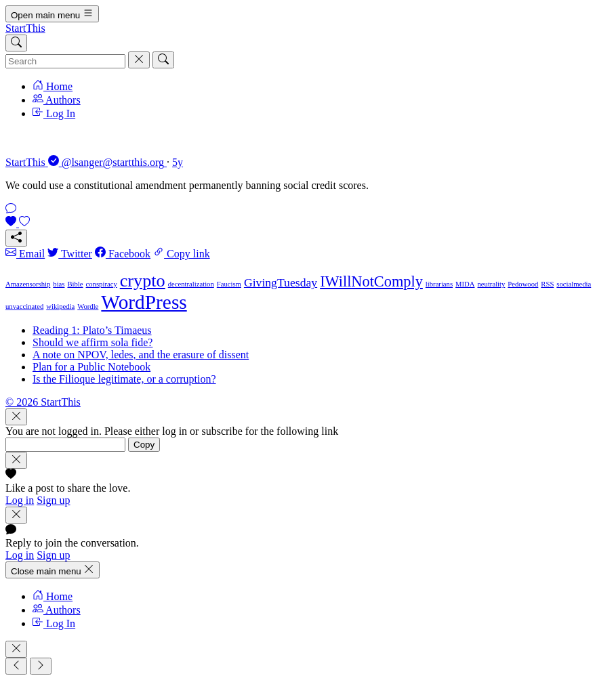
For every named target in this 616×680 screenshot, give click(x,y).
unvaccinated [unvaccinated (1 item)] (24, 306)
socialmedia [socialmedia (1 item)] (574, 284)
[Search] (16, 43)
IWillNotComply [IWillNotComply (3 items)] (371, 281)
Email (25, 254)
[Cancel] (139, 60)
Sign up (53, 500)
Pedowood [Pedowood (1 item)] (523, 284)
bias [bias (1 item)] (59, 284)
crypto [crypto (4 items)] (143, 281)
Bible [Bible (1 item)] (75, 284)
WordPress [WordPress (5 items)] (144, 302)
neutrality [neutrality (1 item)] (492, 284)
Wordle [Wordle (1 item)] (88, 306)
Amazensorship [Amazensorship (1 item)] (28, 284)
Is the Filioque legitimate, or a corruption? (124, 379)
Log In (54, 113)
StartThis (25, 28)
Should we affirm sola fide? (93, 342)
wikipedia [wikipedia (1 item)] (60, 306)
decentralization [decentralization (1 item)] (191, 284)
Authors (57, 100)
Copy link (182, 254)
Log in (20, 500)
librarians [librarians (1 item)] (439, 284)
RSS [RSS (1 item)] (547, 284)
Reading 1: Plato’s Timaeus (92, 330)
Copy (144, 445)
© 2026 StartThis (43, 402)
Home (53, 86)
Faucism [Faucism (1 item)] (229, 284)
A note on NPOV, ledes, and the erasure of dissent (141, 355)
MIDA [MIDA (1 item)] (465, 284)
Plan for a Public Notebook (91, 367)
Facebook (123, 254)
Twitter (70, 254)
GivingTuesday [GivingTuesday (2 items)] (281, 282)
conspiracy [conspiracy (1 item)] (102, 284)
